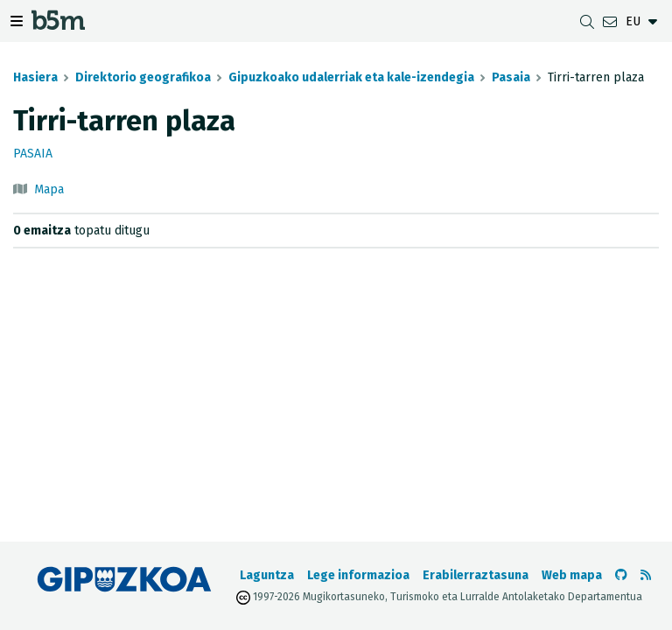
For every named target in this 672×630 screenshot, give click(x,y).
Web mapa (572, 575)
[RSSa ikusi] (646, 575)
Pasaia (511, 77)
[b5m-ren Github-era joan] (621, 575)
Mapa (49, 189)
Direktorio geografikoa (143, 77)
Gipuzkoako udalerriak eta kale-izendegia (351, 77)
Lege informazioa (358, 575)
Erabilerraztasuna (476, 575)
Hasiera (35, 77)
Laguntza (267, 575)
